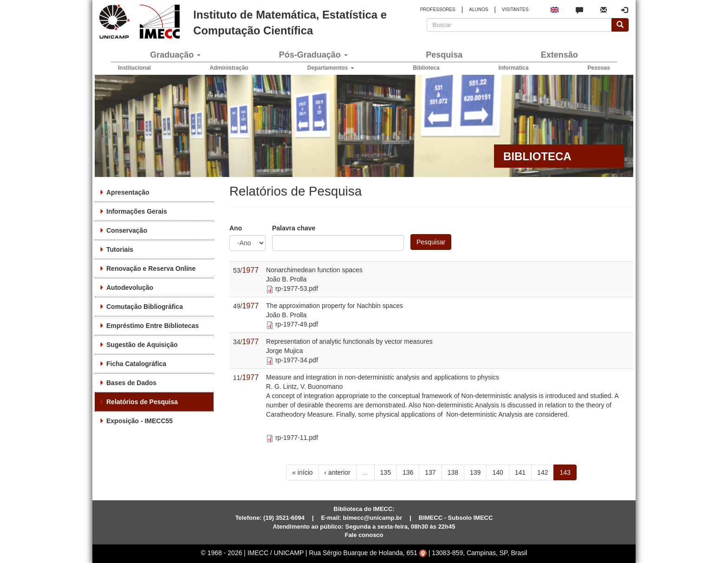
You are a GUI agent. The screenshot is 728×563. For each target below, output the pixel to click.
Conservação (127, 230)
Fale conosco (364, 535)
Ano (236, 228)
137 (430, 472)
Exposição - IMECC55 (140, 421)
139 (475, 472)
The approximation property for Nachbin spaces (335, 306)
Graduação (175, 55)
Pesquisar (431, 242)
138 (453, 472)
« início (302, 472)
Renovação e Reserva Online (151, 268)
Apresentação (128, 192)
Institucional (134, 68)
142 (543, 472)
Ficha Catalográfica (136, 364)
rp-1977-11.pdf (297, 438)
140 (497, 472)
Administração (229, 68)
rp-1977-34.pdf (297, 360)
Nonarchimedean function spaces (314, 270)
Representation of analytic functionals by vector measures (349, 341)
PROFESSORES (438, 10)
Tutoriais (120, 249)
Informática (514, 68)
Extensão (559, 55)
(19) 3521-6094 (284, 518)
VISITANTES (515, 10)
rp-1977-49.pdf (297, 324)
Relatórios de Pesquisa (142, 402)
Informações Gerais (137, 211)
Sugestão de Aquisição (142, 345)
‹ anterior (338, 472)
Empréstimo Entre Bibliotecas (153, 326)
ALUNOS (478, 10)
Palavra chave (294, 228)
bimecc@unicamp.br (373, 518)
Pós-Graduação (313, 55)
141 (520, 472)
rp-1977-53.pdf (297, 288)
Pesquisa (444, 55)
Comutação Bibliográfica (145, 307)
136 (408, 472)
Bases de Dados (131, 383)
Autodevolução (130, 288)
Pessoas (599, 68)
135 (386, 472)
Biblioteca (426, 68)
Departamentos (331, 68)
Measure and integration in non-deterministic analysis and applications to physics (383, 377)
